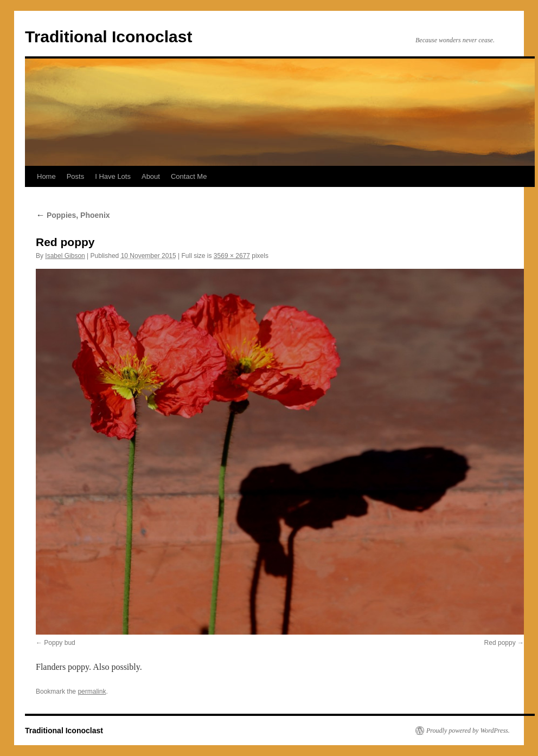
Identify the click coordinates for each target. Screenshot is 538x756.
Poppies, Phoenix (73, 215)
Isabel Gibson (65, 256)
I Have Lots (113, 176)
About (151, 176)
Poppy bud (59, 643)
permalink (92, 692)
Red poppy (500, 643)
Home (46, 176)
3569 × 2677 (232, 256)
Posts (76, 176)
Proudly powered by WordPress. (468, 731)
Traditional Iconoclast (108, 37)
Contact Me (189, 176)
